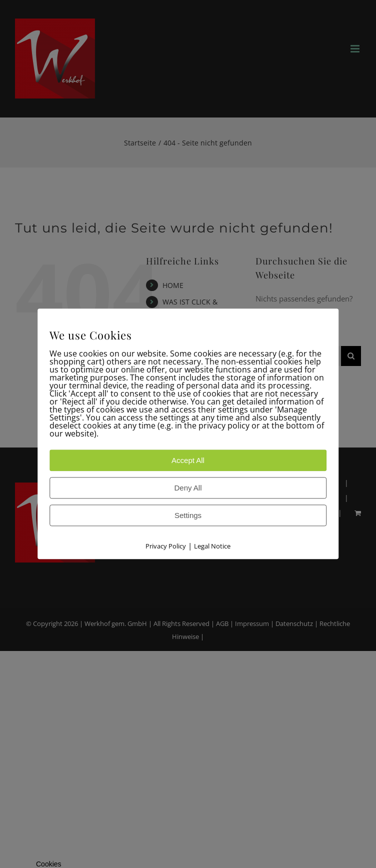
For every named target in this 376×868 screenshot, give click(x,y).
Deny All (188, 488)
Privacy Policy (166, 546)
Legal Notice (212, 546)
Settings (188, 516)
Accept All (188, 461)
